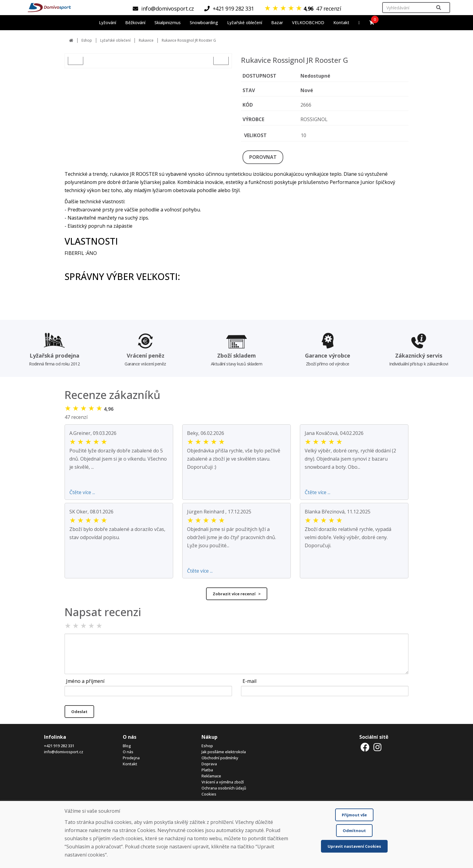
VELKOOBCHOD (308, 23)
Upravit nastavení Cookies (354, 846)
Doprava (209, 764)
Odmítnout (354, 831)
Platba (207, 770)
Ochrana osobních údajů (224, 788)
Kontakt (341, 23)
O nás (128, 752)
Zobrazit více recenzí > (237, 594)
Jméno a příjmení (85, 681)
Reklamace (211, 776)
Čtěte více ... (82, 492)
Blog (127, 746)
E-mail (249, 681)
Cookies (209, 794)
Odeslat (79, 712)
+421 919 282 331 (59, 746)
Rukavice (146, 40)
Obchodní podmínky (220, 758)
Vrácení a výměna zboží (223, 782)
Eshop (87, 40)
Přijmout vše (354, 815)
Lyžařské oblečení (115, 40)
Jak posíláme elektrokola (224, 752)
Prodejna (131, 758)
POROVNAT (263, 157)
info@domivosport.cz (64, 752)
